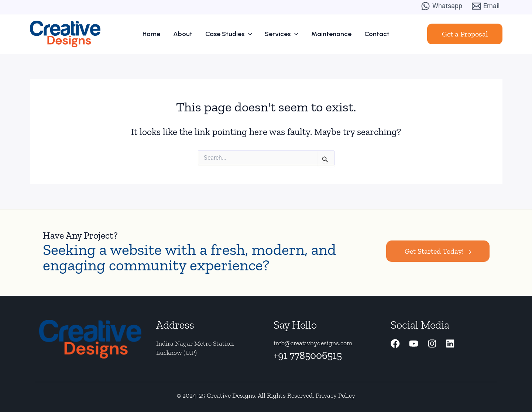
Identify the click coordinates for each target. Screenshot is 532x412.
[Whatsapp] (442, 6)
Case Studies (229, 34)
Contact (373, 34)
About (185, 34)
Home (156, 34)
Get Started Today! (438, 251)
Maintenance (329, 34)
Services (281, 34)
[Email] (486, 6)
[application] (249, 34)
